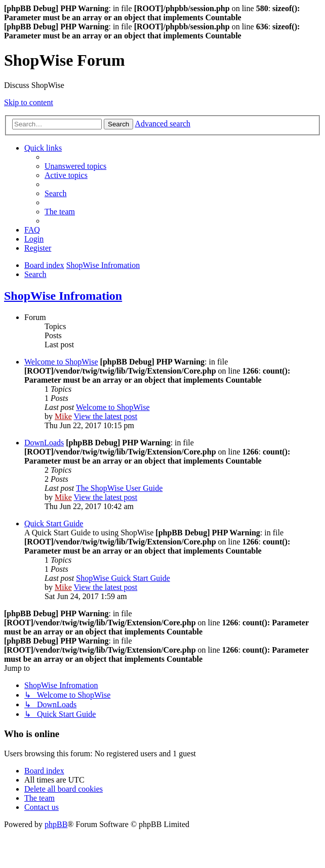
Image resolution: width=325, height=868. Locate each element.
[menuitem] (75, 166)
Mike (63, 416)
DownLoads (44, 443)
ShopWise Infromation (63, 296)
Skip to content (29, 102)
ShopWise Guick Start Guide (123, 578)
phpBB (56, 824)
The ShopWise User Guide (119, 488)
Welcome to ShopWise (61, 362)
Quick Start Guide (54, 523)
